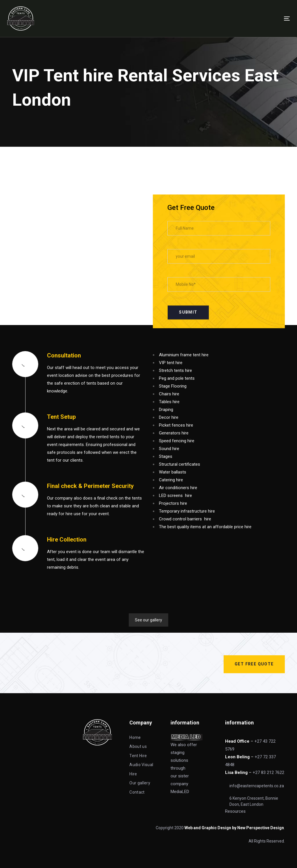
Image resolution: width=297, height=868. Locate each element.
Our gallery (140, 783)
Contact (137, 792)
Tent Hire (138, 756)
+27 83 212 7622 (268, 772)
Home (135, 737)
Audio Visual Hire (141, 769)
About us (138, 746)
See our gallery (148, 620)
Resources (236, 811)
